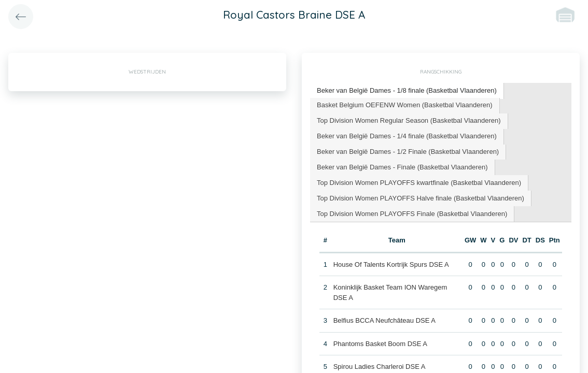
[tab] (407, 91)
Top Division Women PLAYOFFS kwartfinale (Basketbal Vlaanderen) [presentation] (419, 183)
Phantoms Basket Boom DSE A (380, 344)
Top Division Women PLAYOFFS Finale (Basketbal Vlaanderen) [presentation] (412, 214)
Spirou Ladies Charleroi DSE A (380, 367)
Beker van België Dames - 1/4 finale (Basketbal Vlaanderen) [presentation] (407, 136)
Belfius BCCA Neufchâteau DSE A (384, 320)
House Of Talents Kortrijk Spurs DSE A (391, 264)
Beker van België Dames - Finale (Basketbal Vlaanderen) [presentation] (402, 167)
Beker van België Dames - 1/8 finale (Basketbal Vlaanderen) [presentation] (407, 90)
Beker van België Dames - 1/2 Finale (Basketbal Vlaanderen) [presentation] (408, 152)
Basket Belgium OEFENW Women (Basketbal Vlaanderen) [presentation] (405, 105)
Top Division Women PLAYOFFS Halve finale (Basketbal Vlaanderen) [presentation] (421, 198)
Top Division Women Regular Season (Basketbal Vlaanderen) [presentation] (409, 120)
